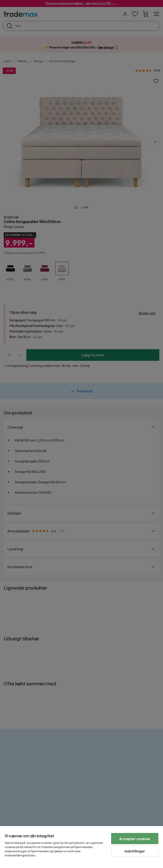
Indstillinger (135, 851)
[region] (81, 847)
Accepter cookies (135, 839)
